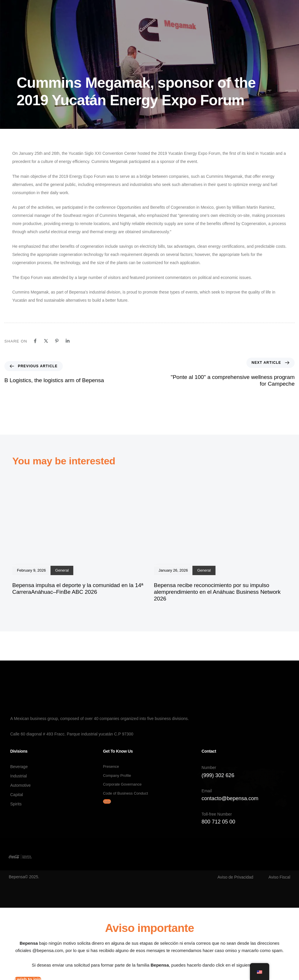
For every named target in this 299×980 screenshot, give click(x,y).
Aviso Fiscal (279, 877)
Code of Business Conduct (126, 793)
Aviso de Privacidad (235, 877)
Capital (17, 795)
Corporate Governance (122, 784)
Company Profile (117, 776)
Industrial (19, 776)
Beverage (19, 767)
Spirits (16, 804)
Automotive (20, 785)
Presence (111, 766)
